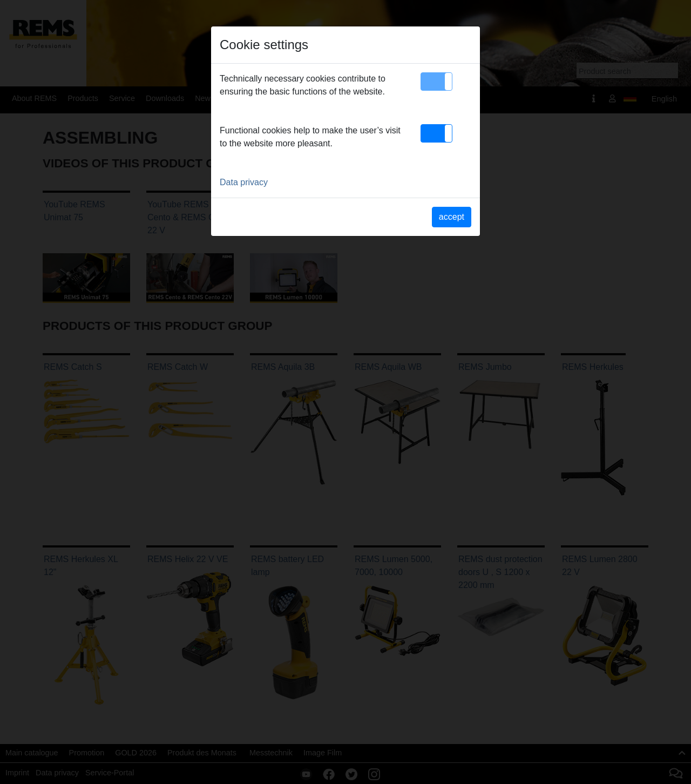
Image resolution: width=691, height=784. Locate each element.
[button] (436, 82)
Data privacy (244, 182)
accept (452, 217)
